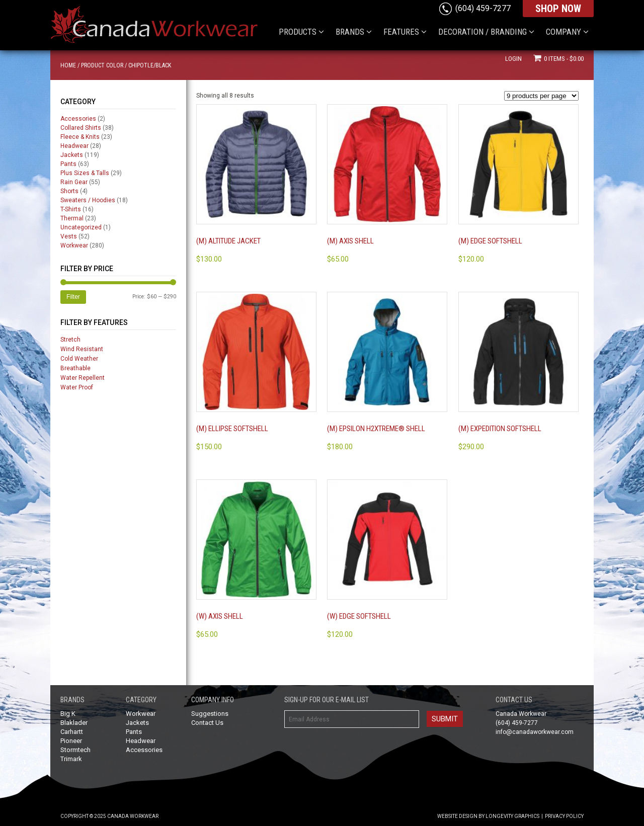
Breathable (75, 368)
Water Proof (77, 387)
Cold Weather (79, 359)
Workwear (74, 245)
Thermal (72, 218)
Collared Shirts (81, 128)
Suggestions (210, 714)
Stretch (70, 340)
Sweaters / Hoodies (88, 200)
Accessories (78, 119)
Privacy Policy (564, 816)
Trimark (71, 759)
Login (513, 59)
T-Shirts (71, 209)
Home (68, 65)
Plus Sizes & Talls (85, 173)
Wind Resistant (82, 349)
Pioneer (71, 741)
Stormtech (75, 750)
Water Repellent (83, 378)
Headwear (74, 146)
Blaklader (74, 723)
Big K (68, 714)
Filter (73, 297)
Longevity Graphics (512, 816)
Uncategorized (81, 227)
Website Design (457, 816)
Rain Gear (74, 182)
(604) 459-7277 (483, 8)
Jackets (72, 155)
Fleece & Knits (80, 137)
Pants (68, 164)
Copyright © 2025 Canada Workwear (109, 816)
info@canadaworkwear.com (535, 732)
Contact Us (207, 723)
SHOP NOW (558, 9)
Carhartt (72, 732)
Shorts (69, 191)
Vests (69, 236)
